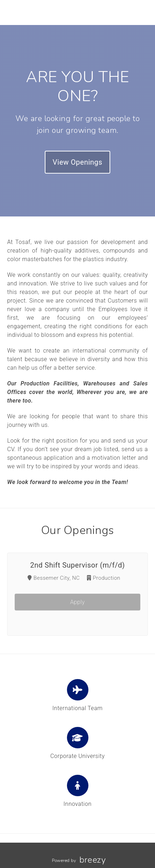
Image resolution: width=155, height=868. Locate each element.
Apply (77, 602)
